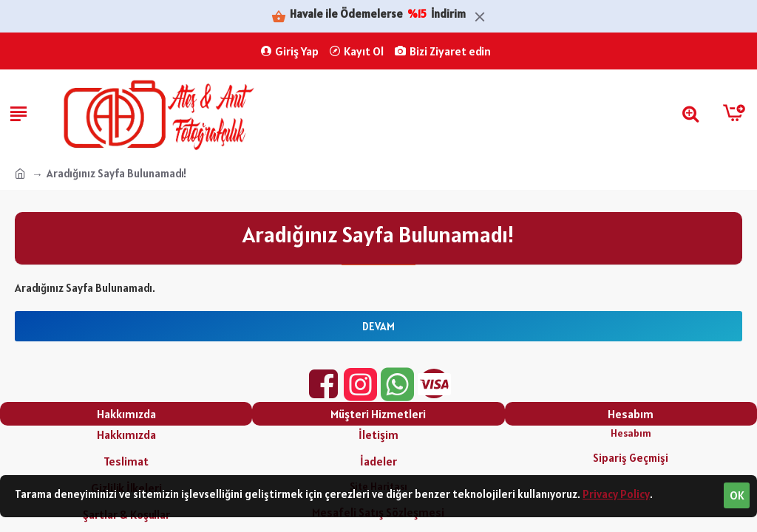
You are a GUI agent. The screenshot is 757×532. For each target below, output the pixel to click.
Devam (378, 326)
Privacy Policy (616, 494)
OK (737, 495)
